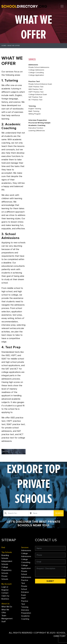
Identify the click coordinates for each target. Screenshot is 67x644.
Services (25, 547)
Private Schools (5, 578)
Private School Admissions (39, 67)
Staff (4, 622)
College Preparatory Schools (6, 570)
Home (4, 46)
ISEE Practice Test (35, 89)
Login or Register (5, 588)
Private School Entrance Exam (40, 84)
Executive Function (36, 128)
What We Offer (5, 611)
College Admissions (36, 70)
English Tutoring (35, 109)
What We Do (7, 607)
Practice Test (34, 81)
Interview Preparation (38, 120)
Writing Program (35, 114)
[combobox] (16, 513)
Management (7, 619)
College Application (36, 75)
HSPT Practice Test (36, 92)
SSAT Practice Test (36, 87)
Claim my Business (5, 597)
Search (59, 513)
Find (3, 547)
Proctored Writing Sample (39, 123)
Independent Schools (7, 563)
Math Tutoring (34, 111)
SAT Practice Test (35, 97)
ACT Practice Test (35, 100)
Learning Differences (37, 131)
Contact (5, 593)
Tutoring (32, 106)
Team (4, 616)
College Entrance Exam (38, 94)
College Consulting (36, 73)
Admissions (33, 65)
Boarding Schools (5, 557)
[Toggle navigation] (62, 6)
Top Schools (7, 552)
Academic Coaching (37, 125)
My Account (7, 584)
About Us (5, 604)
